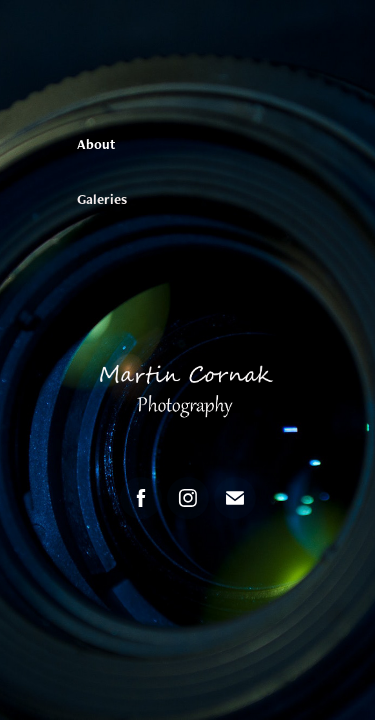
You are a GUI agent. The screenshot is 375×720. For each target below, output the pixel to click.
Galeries (102, 199)
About (96, 144)
